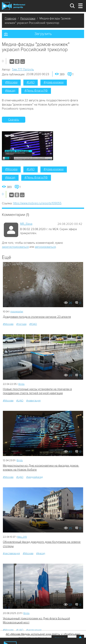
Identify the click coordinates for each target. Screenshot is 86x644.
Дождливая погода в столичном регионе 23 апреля (37, 317)
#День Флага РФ (36, 91)
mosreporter (17, 312)
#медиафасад (35, 477)
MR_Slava (26, 224)
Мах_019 (22, 537)
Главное (11, 18)
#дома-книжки (54, 82)
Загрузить (43, 34)
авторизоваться (45, 247)
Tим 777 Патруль (23, 69)
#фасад (10, 91)
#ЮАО (33, 324)
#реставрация (11, 553)
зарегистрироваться (15, 247)
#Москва (11, 82)
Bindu (21, 384)
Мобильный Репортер (14, 6)
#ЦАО (31, 82)
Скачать (14, 120)
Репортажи (28, 18)
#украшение (34, 630)
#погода (21, 324)
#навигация (33, 401)
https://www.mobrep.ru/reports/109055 (37, 203)
